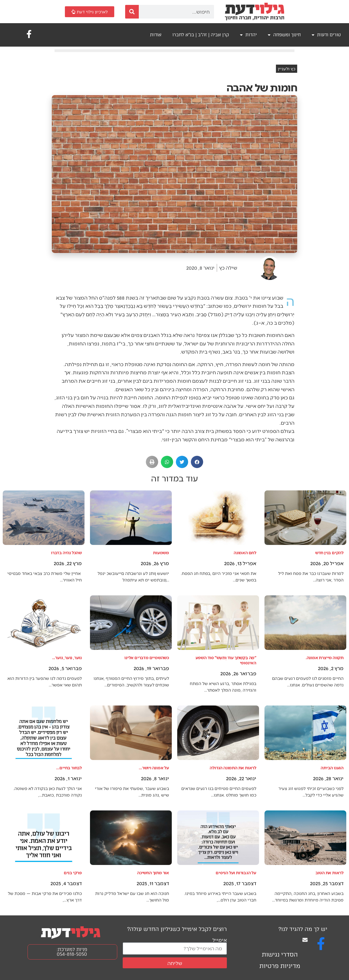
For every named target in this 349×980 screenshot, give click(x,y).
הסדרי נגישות (280, 955)
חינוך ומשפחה (284, 35)
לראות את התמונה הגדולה (233, 768)
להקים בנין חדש (329, 552)
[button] (197, 462)
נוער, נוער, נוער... (67, 657)
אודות (156, 35)
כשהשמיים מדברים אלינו (147, 657)
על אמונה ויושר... (154, 768)
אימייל (220, 940)
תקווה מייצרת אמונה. (325, 657)
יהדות (248, 35)
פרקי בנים (73, 872)
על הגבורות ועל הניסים (236, 872)
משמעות (161, 552)
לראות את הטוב (330, 872)
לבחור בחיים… (69, 768)
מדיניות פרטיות (280, 966)
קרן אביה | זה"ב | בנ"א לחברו (201, 35)
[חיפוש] (132, 12)
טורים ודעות (326, 35)
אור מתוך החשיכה (153, 872)
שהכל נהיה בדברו (66, 552)
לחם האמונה (245, 552)
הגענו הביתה (332, 768)
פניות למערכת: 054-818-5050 (72, 952)
